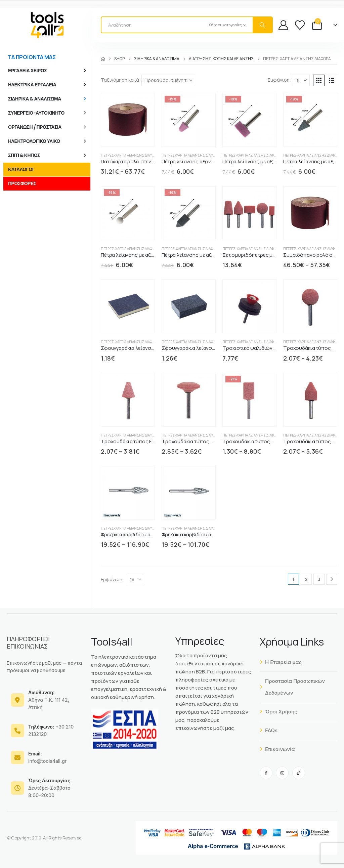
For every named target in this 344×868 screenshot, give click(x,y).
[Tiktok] (299, 773)
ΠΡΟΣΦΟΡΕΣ (22, 183)
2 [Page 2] (306, 579)
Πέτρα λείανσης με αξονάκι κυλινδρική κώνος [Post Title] (214, 255)
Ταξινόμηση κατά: (121, 80)
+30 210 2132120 (51, 730)
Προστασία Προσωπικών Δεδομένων (292, 687)
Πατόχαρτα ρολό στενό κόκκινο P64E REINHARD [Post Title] (155, 161)
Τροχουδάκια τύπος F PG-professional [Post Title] (145, 441)
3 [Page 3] (319, 579)
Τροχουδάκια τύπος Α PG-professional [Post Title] (267, 441)
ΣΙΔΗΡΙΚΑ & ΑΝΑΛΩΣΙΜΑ (35, 99)
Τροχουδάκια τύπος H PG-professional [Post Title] (206, 441)
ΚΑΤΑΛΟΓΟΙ (21, 169)
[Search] (262, 25)
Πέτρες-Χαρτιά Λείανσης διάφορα (130, 155)
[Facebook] (266, 773)
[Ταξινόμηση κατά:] (168, 80)
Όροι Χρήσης (278, 712)
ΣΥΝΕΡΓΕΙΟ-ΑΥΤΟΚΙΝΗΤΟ (36, 113)
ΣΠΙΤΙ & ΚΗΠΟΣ (24, 155)
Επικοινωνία (277, 749)
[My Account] (283, 25)
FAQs (269, 730)
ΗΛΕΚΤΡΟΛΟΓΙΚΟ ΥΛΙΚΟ (34, 141)
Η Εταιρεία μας (281, 662)
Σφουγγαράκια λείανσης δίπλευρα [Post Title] (141, 348)
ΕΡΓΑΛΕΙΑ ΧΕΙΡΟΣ (27, 71)
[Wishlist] (300, 25)
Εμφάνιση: (279, 80)
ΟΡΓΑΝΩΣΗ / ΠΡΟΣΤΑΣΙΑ (35, 127)
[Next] (332, 579)
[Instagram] (282, 773)
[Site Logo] (47, 25)
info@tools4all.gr (47, 757)
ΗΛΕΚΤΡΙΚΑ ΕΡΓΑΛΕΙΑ (32, 85)
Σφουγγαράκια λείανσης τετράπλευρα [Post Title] (206, 348)
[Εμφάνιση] (301, 80)
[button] (319, 80)
